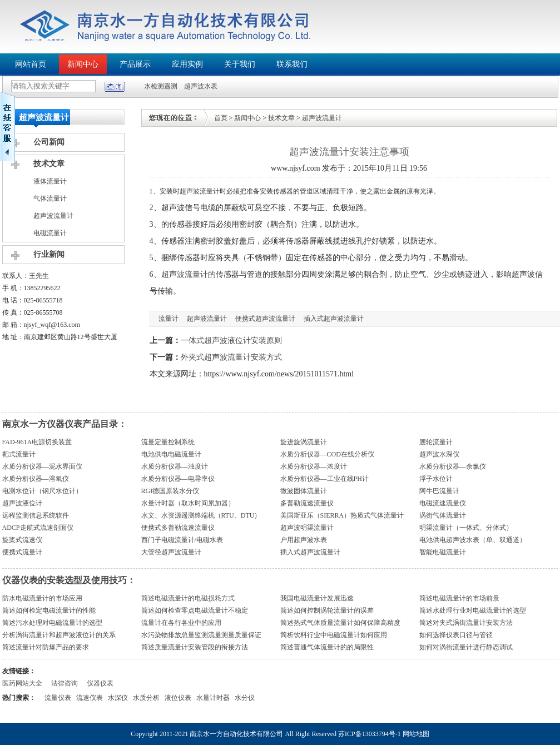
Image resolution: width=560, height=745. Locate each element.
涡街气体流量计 (443, 515)
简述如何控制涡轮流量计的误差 (327, 610)
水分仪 (245, 698)
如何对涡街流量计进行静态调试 (466, 647)
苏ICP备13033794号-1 (370, 734)
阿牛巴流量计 (439, 491)
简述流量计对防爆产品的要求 (46, 647)
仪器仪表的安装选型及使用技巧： (69, 580)
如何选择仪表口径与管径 (456, 635)
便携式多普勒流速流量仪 (178, 528)
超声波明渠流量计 (307, 528)
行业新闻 (49, 254)
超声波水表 (201, 86)
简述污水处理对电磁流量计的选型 (52, 623)
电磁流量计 (50, 233)
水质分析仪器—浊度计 (175, 466)
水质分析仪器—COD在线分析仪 (327, 454)
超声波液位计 (22, 503)
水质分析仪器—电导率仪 (178, 479)
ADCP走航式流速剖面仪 (38, 528)
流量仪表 (58, 698)
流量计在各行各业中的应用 (181, 623)
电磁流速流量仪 (443, 503)
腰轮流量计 (436, 442)
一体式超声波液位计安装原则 (231, 341)
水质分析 (146, 698)
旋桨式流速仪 (22, 540)
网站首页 (31, 64)
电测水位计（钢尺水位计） (42, 491)
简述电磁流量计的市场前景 (459, 598)
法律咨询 (65, 683)
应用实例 (187, 64)
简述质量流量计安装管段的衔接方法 (195, 647)
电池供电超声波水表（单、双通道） (473, 540)
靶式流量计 (19, 454)
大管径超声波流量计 (171, 552)
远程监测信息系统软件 (36, 515)
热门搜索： (19, 698)
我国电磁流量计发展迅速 (317, 598)
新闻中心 (83, 64)
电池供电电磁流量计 (171, 454)
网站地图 (416, 734)
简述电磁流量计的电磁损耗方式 (188, 598)
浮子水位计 (436, 479)
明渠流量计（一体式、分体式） (466, 528)
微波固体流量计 (304, 491)
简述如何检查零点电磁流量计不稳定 (195, 610)
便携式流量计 (22, 552)
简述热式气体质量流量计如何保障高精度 (340, 623)
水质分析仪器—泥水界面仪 (42, 466)
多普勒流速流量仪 (307, 503)
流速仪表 (90, 698)
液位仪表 (178, 698)
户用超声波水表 (304, 540)
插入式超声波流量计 (334, 319)
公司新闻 (49, 142)
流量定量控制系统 (168, 442)
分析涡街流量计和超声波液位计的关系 (59, 635)
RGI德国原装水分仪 (170, 491)
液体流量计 (50, 181)
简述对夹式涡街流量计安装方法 (466, 623)
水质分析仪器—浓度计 (314, 466)
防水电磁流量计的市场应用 (42, 598)
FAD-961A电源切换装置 (37, 442)
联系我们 (292, 64)
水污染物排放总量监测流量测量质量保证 (201, 635)
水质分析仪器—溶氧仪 (36, 479)
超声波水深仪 (439, 454)
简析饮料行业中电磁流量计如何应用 (334, 635)
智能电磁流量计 (443, 552)
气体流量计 (50, 198)
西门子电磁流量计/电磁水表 (182, 540)
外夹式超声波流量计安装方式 (231, 357)
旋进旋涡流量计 (304, 442)
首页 (221, 118)
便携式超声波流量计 (265, 319)
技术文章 (49, 164)
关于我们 (240, 64)
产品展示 (135, 64)
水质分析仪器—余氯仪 (453, 466)
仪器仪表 (100, 683)
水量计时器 (213, 698)
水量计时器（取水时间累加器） (188, 503)
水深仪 (118, 698)
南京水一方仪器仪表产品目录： (65, 424)
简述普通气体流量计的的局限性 (327, 647)
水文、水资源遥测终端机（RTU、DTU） (201, 515)
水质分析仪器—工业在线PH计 (324, 479)
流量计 (169, 319)
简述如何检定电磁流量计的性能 (49, 610)
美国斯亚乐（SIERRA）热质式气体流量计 (342, 515)
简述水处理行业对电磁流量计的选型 (473, 610)
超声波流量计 (53, 216)
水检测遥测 (161, 86)
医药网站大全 (22, 683)
